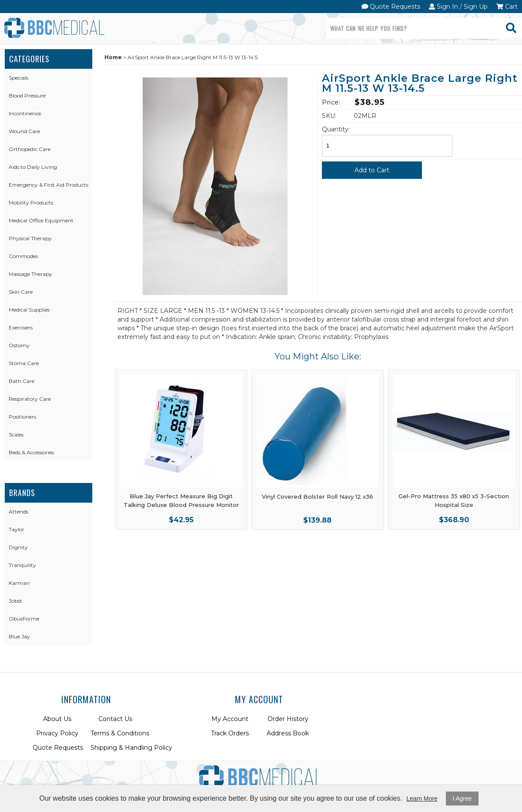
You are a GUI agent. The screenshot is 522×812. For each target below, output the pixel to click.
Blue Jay (19, 636)
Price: (331, 102)
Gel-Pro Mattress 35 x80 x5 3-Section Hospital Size (454, 500)
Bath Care (22, 381)
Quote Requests (391, 7)
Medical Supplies (29, 310)
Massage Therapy (30, 274)
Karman (19, 583)
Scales (16, 435)
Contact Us (115, 719)
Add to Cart (372, 170)
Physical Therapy (30, 238)
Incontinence (25, 113)
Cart (507, 7)
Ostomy (19, 345)
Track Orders (230, 733)
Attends (18, 512)
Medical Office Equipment (41, 220)
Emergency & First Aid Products (49, 185)
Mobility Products (31, 203)
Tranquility (22, 565)
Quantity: (336, 129)
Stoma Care (24, 363)
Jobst (15, 601)
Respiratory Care (30, 399)
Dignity (18, 547)
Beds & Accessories (31, 452)
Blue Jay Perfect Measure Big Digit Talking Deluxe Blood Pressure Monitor (181, 500)
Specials (18, 78)
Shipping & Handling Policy (131, 748)
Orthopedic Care (30, 149)
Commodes (23, 256)
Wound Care (24, 131)
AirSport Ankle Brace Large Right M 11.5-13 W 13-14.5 (420, 84)
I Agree (462, 799)
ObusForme (24, 619)
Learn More (422, 799)
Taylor (17, 529)
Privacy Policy (57, 733)
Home (113, 57)
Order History (288, 719)
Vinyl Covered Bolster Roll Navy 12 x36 (318, 497)
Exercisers (21, 327)
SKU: (329, 116)
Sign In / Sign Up (458, 7)
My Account (230, 719)
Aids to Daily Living (33, 167)
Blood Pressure (27, 96)
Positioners (22, 417)
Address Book (288, 733)
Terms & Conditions (120, 733)
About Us (57, 719)
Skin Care (21, 292)
